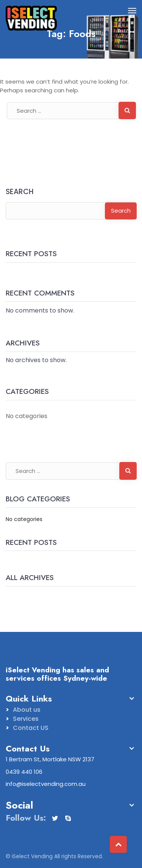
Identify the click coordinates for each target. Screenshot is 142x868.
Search (20, 192)
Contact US (31, 728)
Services (26, 719)
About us (27, 710)
